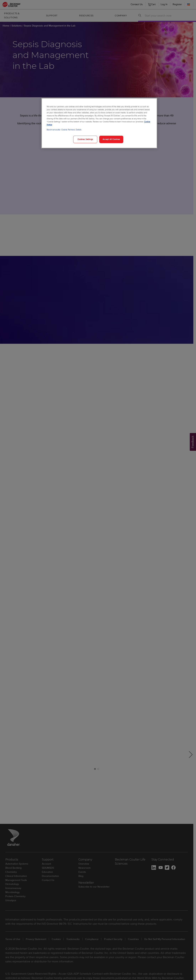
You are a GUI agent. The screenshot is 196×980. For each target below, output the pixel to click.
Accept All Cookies (111, 139)
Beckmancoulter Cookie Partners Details (64, 130)
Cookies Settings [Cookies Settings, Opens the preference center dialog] (85, 139)
